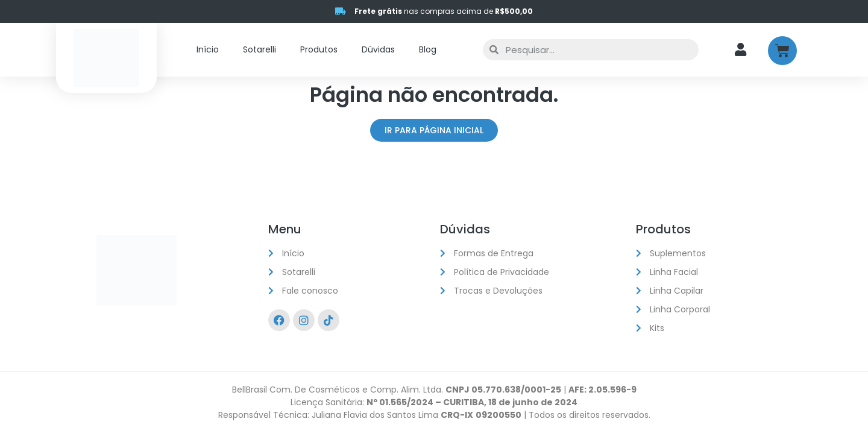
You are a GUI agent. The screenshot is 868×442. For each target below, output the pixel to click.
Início (208, 49)
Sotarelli (259, 49)
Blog (428, 49)
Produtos (319, 49)
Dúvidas (378, 49)
